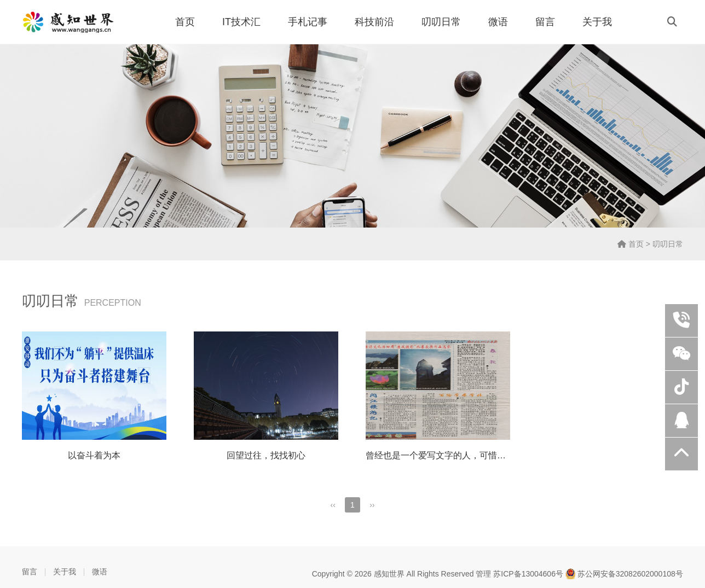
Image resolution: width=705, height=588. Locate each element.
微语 (498, 22)
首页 (185, 22)
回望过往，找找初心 (266, 455)
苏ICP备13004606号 (528, 574)
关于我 (597, 22)
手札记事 (308, 22)
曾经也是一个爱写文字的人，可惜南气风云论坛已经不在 (475, 455)
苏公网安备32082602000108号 (624, 574)
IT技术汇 (241, 22)
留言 (545, 22)
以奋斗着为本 (94, 455)
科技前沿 (374, 22)
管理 (483, 574)
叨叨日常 (441, 22)
